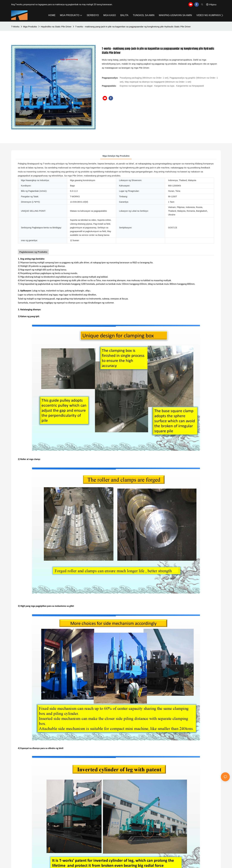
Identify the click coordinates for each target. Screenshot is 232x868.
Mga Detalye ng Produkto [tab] (116, 156)
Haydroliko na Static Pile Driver (56, 27)
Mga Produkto (30, 27)
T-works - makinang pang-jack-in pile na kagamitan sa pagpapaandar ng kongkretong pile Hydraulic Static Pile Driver (133, 27)
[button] (222, 15)
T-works (15, 27)
